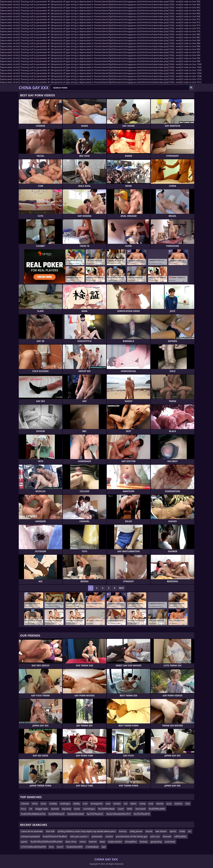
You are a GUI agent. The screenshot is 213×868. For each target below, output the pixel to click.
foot (188, 804)
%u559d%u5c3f (56, 814)
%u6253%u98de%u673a (33, 814)
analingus (65, 804)
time (51, 847)
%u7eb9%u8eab (106, 809)
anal (108, 804)
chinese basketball (30, 836)
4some (160, 804)
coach (121, 809)
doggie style (42, 809)
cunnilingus (89, 809)
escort (60, 847)
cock (151, 804)
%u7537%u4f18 (142, 814)
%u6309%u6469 (157, 809)
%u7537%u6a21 (95, 814)
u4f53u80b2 (180, 836)
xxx (126, 804)
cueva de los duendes (32, 831)
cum (85, 804)
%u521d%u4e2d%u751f (119, 814)
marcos (123, 831)
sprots (173, 831)
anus (169, 804)
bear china (71, 842)
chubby (53, 804)
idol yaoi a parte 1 (79, 836)
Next (122, 588)
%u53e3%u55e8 (76, 814)
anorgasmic (97, 804)
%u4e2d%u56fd (74, 847)
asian (43, 804)
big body (67, 809)
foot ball (50, 831)
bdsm (133, 804)
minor (83, 842)
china (35, 804)
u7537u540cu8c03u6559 (33, 847)
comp (142, 804)
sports (24, 842)
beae (102, 842)
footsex (144, 842)
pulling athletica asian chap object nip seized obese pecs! (87, 831)
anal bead (140, 809)
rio (189, 831)
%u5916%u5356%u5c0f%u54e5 (46, 842)
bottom (178, 804)
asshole (55, 809)
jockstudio (97, 836)
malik (182, 831)
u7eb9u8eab (92, 847)
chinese (25, 804)
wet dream (161, 831)
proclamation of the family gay (132, 836)
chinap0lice (131, 842)
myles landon (115, 842)
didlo (130, 809)
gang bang (156, 842)
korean (117, 804)
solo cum (155, 836)
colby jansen (136, 831)
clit (31, 809)
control (109, 836)
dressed (167, 836)
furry (23, 809)
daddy (77, 804)
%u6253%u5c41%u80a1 (55, 836)
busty (77, 809)
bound (149, 831)
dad (104, 847)
